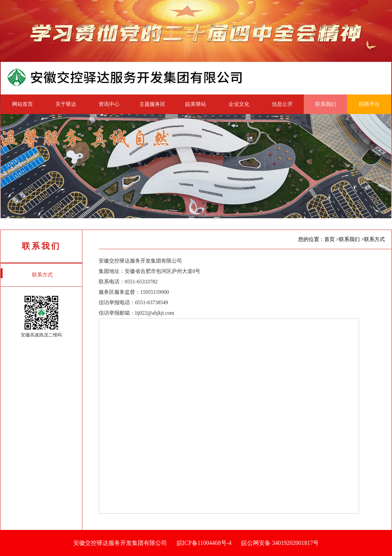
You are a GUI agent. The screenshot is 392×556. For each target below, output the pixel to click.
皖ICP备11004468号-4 (204, 543)
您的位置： (311, 239)
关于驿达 (66, 104)
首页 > (332, 239)
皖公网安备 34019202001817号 (280, 543)
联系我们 (326, 104)
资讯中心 (109, 104)
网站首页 (22, 104)
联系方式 (27, 273)
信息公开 (282, 104)
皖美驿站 (196, 104)
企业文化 (239, 104)
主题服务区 (152, 104)
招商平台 (369, 104)
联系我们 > (351, 239)
